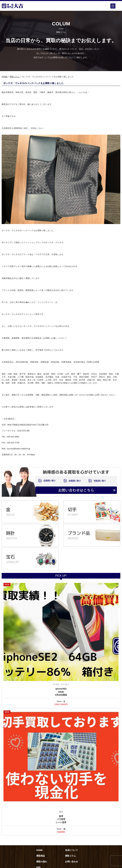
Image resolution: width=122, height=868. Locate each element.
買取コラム (15, 77)
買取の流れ (42, 862)
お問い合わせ (72, 862)
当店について (72, 850)
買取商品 (41, 856)
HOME (5, 77)
